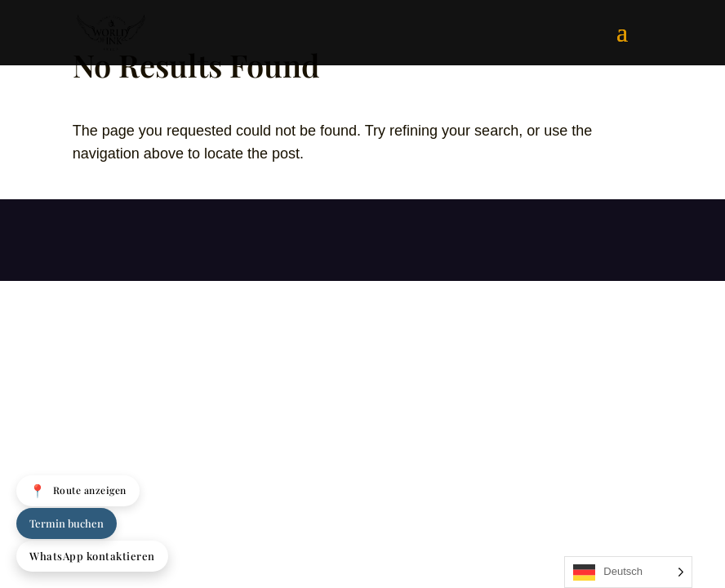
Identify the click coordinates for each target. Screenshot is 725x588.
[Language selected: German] (628, 572)
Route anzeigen (78, 491)
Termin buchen (67, 523)
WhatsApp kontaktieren (92, 556)
